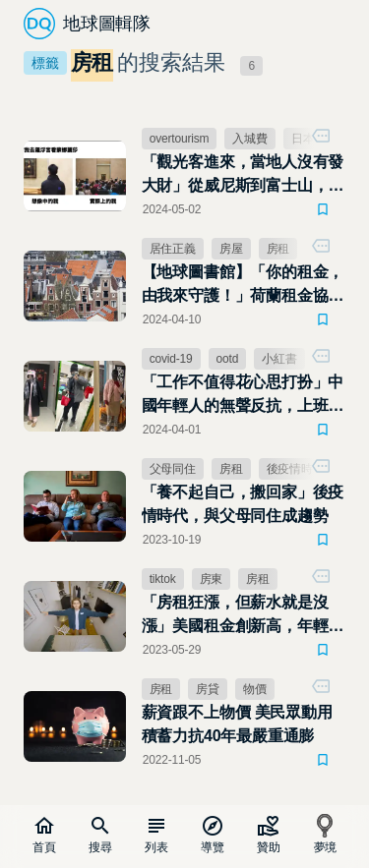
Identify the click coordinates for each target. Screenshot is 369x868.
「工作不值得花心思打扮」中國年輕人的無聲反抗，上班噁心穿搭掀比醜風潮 (243, 396)
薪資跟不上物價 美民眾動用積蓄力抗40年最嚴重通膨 (237, 724)
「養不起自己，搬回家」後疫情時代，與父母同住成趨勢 (243, 504)
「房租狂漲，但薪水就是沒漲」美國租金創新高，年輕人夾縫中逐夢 (243, 616)
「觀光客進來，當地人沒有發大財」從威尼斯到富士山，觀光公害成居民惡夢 (243, 175)
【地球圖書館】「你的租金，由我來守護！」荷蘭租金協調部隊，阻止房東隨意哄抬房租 (243, 286)
